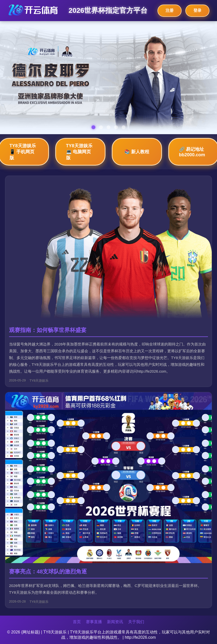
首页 (77, 622)
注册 (170, 10)
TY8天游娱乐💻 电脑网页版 (79, 152)
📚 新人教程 (137, 152)
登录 (197, 10)
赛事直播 (94, 622)
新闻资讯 (115, 622)
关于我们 (136, 622)
